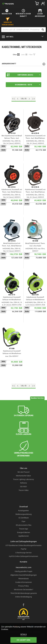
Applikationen (24, 536)
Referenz (24, 483)
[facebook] (23, 605)
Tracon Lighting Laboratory (23, 479)
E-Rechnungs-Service (23, 553)
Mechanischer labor (23, 476)
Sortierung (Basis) (23, 75)
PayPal (23, 549)
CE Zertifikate (24, 518)
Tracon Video (24, 490)
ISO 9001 (24, 487)
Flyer (23, 521)
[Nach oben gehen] (14, 99)
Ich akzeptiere (24, 640)
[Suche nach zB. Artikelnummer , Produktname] (23, 30)
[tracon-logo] (8, 4)
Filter (31, 55)
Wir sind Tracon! (24, 472)
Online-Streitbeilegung (23, 597)
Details (24, 634)
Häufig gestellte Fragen (23, 571)
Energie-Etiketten (24, 532)
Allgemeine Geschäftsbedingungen (24, 575)
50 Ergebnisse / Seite (27, 85)
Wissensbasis (23, 579)
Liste (23, 55)
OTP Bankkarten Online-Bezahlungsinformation (23, 545)
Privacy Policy (23, 586)
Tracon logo (24, 529)
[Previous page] (18, 99)
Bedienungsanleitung (24, 514)
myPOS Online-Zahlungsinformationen (23, 556)
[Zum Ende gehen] (34, 99)
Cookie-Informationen (24, 582)
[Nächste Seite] (29, 99)
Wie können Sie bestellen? (24, 590)
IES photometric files (24, 525)
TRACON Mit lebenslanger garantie (24, 593)
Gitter (15, 55)
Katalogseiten (23, 511)
